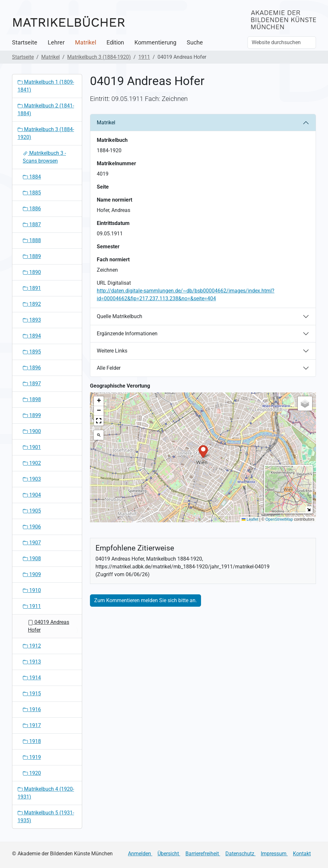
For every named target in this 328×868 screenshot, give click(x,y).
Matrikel (86, 43)
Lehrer (56, 43)
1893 (32, 320)
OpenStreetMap (279, 519)
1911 (144, 57)
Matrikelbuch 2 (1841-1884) (46, 110)
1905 (32, 511)
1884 (32, 177)
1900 (32, 431)
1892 (32, 304)
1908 (32, 558)
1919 (32, 757)
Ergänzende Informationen (127, 334)
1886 (32, 209)
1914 (32, 678)
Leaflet (250, 519)
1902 (32, 463)
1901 (32, 447)
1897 (32, 384)
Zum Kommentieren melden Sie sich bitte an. (145, 600)
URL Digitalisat (114, 283)
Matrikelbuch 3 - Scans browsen (44, 157)
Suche (195, 43)
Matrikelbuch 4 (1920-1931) (46, 793)
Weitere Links (112, 351)
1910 (32, 590)
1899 (32, 415)
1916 (32, 709)
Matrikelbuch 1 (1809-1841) (46, 86)
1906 (32, 527)
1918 (32, 741)
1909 (32, 574)
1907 (32, 543)
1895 (32, 352)
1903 (32, 479)
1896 (32, 368)
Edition (115, 43)
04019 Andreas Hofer (49, 626)
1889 (32, 256)
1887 (32, 224)
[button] (203, 451)
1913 (32, 662)
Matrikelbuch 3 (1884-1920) (99, 57)
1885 (32, 193)
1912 (32, 646)
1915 (32, 694)
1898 (32, 399)
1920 (32, 773)
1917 (32, 725)
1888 (32, 240)
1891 (32, 288)
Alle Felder (109, 368)
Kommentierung (155, 43)
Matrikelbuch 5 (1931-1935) (46, 817)
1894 (32, 336)
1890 (32, 272)
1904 (32, 495)
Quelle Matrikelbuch (120, 316)
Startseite (25, 43)
